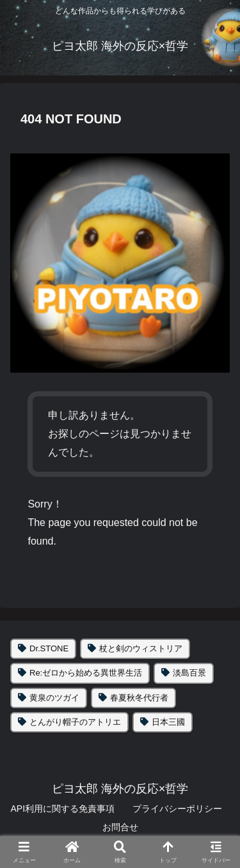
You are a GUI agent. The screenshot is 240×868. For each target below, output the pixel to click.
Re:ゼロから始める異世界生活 (86, 673)
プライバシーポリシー (177, 809)
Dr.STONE (49, 648)
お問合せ (120, 827)
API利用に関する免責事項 (62, 809)
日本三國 (168, 722)
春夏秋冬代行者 (139, 698)
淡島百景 (189, 673)
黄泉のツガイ (54, 698)
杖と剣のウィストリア (141, 648)
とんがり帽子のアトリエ (75, 722)
